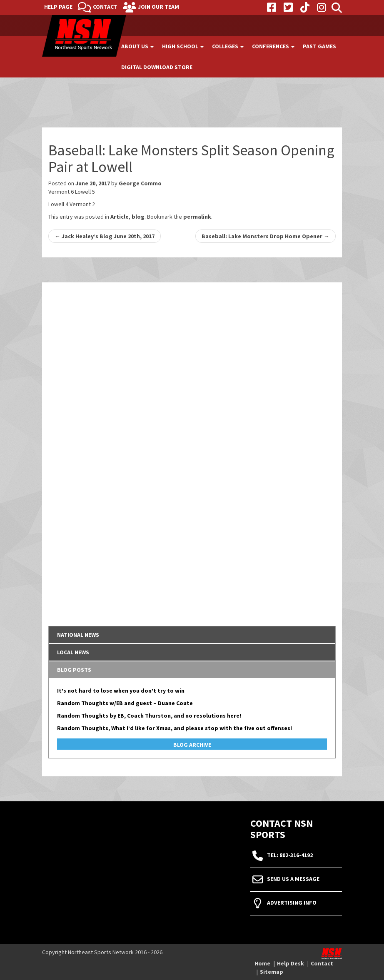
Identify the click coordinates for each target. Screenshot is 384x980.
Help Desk (290, 963)
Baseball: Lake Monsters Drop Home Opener (266, 236)
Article (120, 217)
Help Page (58, 7)
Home (262, 963)
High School (183, 46)
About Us (137, 46)
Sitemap (272, 972)
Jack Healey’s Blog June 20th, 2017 (105, 236)
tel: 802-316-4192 (290, 855)
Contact (105, 7)
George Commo (140, 183)
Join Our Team (158, 7)
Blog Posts (74, 670)
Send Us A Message (293, 879)
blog (138, 217)
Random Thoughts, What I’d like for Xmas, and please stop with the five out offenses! (175, 728)
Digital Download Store (157, 67)
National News (78, 635)
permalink (197, 217)
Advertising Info (292, 903)
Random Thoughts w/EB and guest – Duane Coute (125, 703)
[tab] (192, 635)
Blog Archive (192, 745)
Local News (73, 652)
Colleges (228, 46)
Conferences (273, 46)
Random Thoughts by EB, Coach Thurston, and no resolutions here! (149, 716)
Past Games (319, 46)
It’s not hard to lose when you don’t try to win (121, 691)
